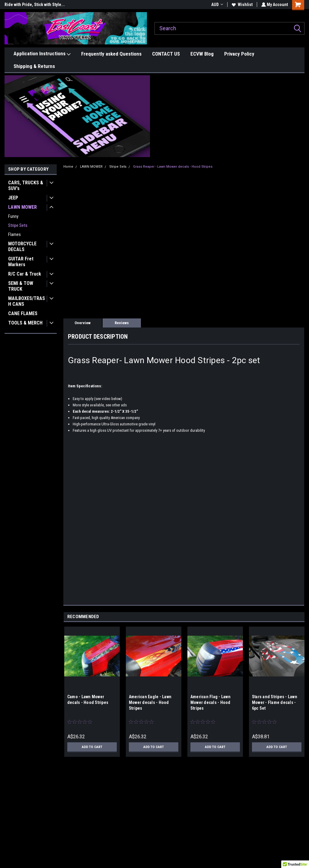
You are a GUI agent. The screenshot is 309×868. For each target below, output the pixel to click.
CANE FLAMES (23, 313)
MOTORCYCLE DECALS (22, 247)
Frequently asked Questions (111, 54)
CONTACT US (166, 54)
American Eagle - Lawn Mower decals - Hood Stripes (150, 702)
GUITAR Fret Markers (21, 262)
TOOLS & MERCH (25, 323)
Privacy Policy (239, 54)
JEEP (13, 198)
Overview (83, 323)
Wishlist (242, 5)
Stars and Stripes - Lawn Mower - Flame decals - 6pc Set (275, 702)
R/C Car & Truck (25, 274)
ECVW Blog (202, 54)
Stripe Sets (18, 225)
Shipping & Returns (34, 66)
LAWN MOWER (22, 207)
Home (68, 167)
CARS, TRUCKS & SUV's (26, 186)
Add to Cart (92, 747)
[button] (77, 116)
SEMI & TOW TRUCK (21, 286)
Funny (13, 216)
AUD (217, 5)
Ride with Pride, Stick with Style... (35, 5)
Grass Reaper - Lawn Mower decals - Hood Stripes (173, 167)
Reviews (122, 323)
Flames (14, 234)
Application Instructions (42, 54)
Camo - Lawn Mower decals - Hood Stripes (88, 700)
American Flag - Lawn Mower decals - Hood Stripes (210, 702)
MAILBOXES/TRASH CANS (27, 301)
